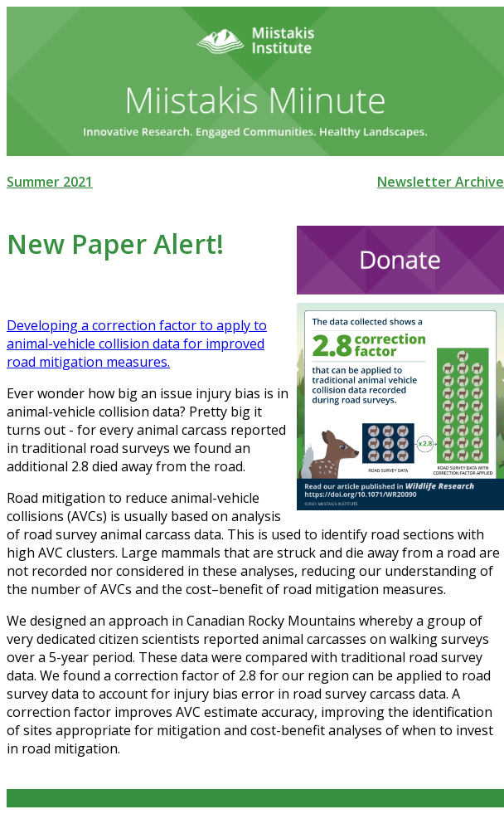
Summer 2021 (50, 182)
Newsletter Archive (441, 182)
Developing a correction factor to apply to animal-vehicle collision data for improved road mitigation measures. (137, 344)
